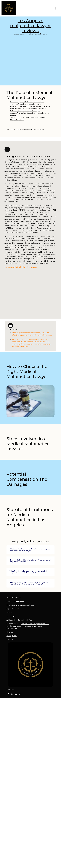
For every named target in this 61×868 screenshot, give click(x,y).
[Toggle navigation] (57, 8)
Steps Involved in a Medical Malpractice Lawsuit (28, 109)
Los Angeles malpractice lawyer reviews (31, 26)
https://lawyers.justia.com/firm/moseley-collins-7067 (31, 333)
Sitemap (10, 632)
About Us (10, 640)
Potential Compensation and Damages (25, 111)
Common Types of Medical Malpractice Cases (30, 60)
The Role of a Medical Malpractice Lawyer (26, 104)
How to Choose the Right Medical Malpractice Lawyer (30, 106)
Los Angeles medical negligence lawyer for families (26, 130)
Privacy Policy (12, 636)
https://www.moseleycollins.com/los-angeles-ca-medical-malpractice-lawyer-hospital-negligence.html (28, 626)
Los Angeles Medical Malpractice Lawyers (21, 267)
